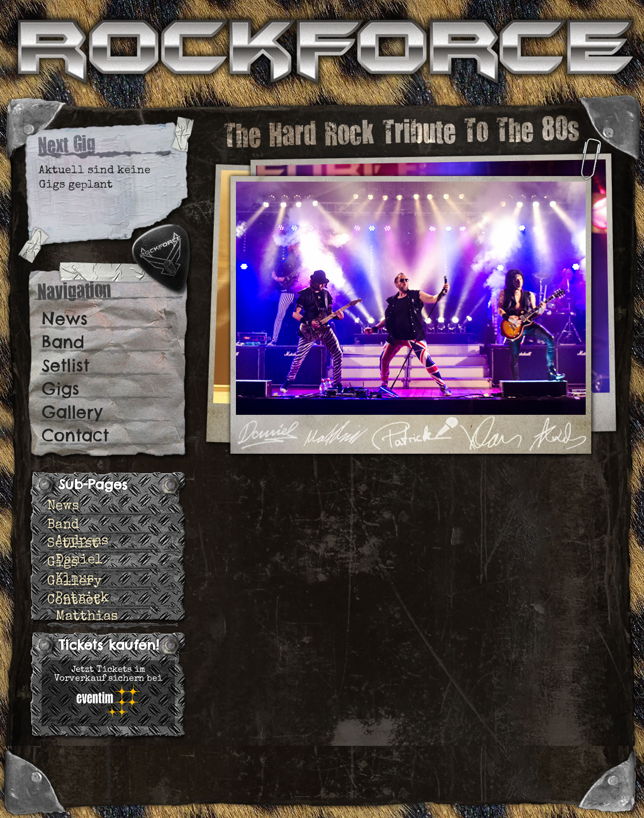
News (65, 319)
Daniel (79, 560)
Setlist (66, 365)
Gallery (72, 412)
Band (63, 342)
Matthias (87, 617)
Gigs (61, 389)
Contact (75, 435)
